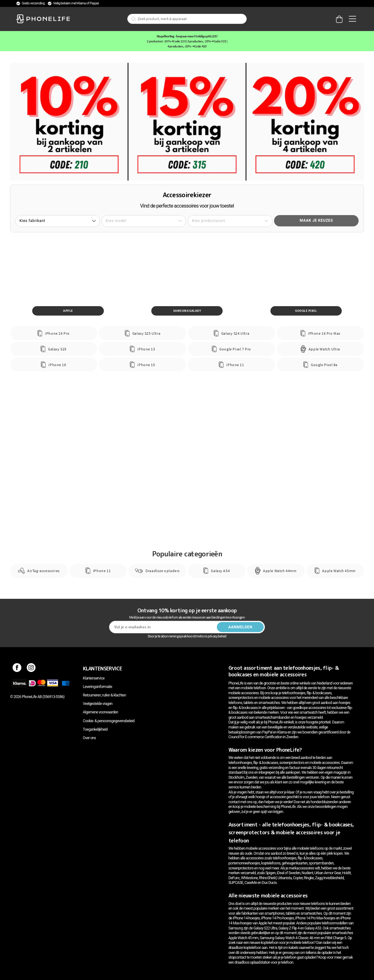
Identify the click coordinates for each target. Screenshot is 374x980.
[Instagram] (31, 669)
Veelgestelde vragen (98, 704)
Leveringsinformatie (98, 687)
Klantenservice (94, 678)
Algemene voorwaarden (101, 712)
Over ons (89, 738)
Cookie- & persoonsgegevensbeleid (109, 721)
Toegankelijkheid (95, 729)
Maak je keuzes (316, 220)
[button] (58, 221)
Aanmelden (240, 627)
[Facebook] (17, 669)
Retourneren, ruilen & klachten (104, 695)
